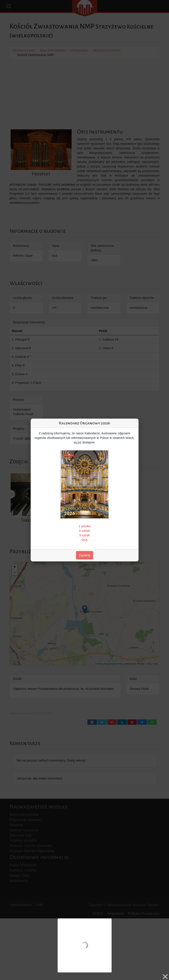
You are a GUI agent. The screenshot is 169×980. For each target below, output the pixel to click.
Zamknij (84, 555)
